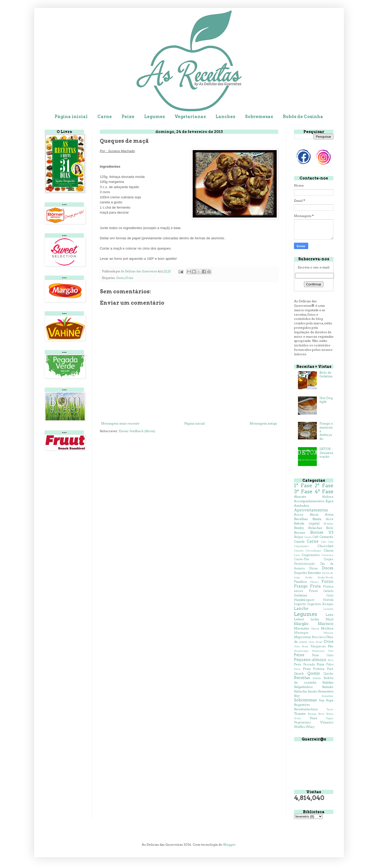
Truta (297, 718)
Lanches (225, 117)
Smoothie (327, 696)
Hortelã (328, 600)
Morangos (301, 633)
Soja (322, 700)
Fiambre (300, 582)
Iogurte (300, 604)
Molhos (327, 628)
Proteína (319, 669)
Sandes (313, 692)
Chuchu (299, 551)
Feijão (309, 577)
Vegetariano (302, 723)
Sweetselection (306, 709)
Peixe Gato (323, 655)
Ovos (329, 642)
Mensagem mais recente (120, 423)
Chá (323, 542)
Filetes (314, 582)
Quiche (328, 674)
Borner (300, 533)
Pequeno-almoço (310, 660)
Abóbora (328, 497)
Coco (297, 555)
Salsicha (300, 691)
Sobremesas (259, 117)
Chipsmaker (302, 546)
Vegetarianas (190, 117)
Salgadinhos (303, 687)
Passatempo (301, 651)
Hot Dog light (326, 400)
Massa (315, 629)
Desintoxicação (304, 564)
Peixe (128, 117)
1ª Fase (303, 486)
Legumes (154, 117)
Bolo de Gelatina (326, 374)
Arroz (299, 514)
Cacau (308, 537)
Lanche (301, 608)
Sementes (326, 691)
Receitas (302, 678)
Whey (310, 727)
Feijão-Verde (325, 577)
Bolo (330, 528)
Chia (331, 542)
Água (329, 501)
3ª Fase (303, 492)
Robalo (317, 678)
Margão (301, 624)
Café (316, 537)
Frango (301, 586)
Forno (327, 581)
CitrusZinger (314, 551)
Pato (331, 651)
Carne (105, 117)
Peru (298, 664)
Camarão (326, 537)
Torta (321, 714)
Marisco (326, 624)
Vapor (330, 718)
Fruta (129, 278)
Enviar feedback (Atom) (137, 431)
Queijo (314, 673)
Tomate (300, 714)
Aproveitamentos (311, 510)
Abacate (300, 497)
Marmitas (301, 628)
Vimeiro (327, 722)
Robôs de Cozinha (303, 117)
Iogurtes (314, 604)
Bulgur (299, 537)
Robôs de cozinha (314, 680)
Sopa (330, 700)
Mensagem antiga (263, 423)
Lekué (299, 619)
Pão (331, 646)
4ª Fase (324, 492)
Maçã (329, 619)
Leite (329, 615)
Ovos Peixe (301, 646)
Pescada (309, 665)
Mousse (329, 633)
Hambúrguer (304, 600)
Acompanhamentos (309, 501)
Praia (307, 669)
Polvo (330, 665)
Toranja (312, 714)
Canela (299, 541)
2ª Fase (324, 486)
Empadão (300, 573)
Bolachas (315, 528)
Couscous (328, 555)
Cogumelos (311, 555)
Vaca (313, 718)
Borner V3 (322, 532)
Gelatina (300, 595)
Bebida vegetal (307, 523)
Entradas (314, 573)
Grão (330, 596)
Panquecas (318, 646)
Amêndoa (301, 506)
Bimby (299, 528)
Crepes (329, 559)
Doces (120, 278)
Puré (330, 669)
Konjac (328, 604)
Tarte (330, 709)
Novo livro (318, 637)
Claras (329, 550)
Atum (314, 514)
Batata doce (323, 519)
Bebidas (329, 524)
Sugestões (302, 705)
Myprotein (302, 637)
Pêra (331, 660)
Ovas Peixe (316, 642)
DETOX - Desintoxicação (326, 453)
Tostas (330, 714)
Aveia (329, 514)
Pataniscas (318, 651)
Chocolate (325, 546)
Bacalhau (301, 519)
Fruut (313, 591)
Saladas (328, 682)
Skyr (297, 696)
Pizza (320, 664)
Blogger (229, 845)
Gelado (328, 591)
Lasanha (328, 609)
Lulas (315, 619)
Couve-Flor (302, 559)
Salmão (328, 687)
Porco (297, 669)
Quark (299, 673)
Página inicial (71, 117)
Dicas (313, 568)
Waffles (300, 727)
